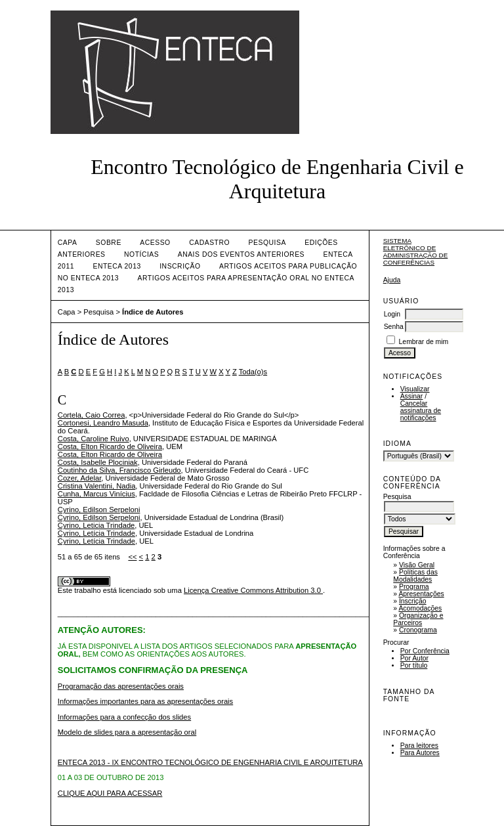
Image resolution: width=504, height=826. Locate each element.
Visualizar (415, 389)
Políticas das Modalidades (415, 576)
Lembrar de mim (424, 342)
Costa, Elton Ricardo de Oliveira (110, 446)
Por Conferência (425, 651)
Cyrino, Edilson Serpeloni (99, 510)
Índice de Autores (153, 312)
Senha (394, 327)
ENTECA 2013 (116, 266)
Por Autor (414, 658)
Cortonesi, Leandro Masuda (103, 423)
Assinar (412, 396)
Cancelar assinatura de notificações (421, 411)
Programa (414, 587)
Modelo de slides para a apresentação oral (127, 732)
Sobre (109, 243)
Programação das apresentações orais (121, 686)
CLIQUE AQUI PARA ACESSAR (110, 793)
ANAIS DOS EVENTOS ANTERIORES (241, 254)
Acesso (155, 243)
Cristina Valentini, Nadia (97, 486)
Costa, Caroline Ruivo (94, 439)
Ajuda (392, 280)
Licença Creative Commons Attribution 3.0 (253, 590)
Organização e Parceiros (418, 619)
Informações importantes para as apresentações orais (145, 701)
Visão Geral (417, 565)
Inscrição (413, 601)
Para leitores (419, 746)
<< (132, 557)
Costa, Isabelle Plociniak (98, 462)
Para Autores (420, 753)
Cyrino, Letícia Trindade (96, 533)
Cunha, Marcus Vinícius (96, 494)
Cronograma (418, 630)
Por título (414, 665)
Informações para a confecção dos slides (124, 717)
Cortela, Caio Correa (92, 415)
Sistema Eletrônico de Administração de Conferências (416, 251)
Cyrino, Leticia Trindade (96, 525)
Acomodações (420, 608)
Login (392, 314)
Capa (68, 243)
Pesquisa (267, 243)
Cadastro (209, 243)
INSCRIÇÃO (180, 266)
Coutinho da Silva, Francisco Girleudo (119, 470)
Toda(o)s (253, 372)
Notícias (141, 254)
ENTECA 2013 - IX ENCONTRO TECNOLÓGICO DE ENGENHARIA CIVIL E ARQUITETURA (210, 762)
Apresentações (421, 594)
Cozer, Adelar (80, 478)
